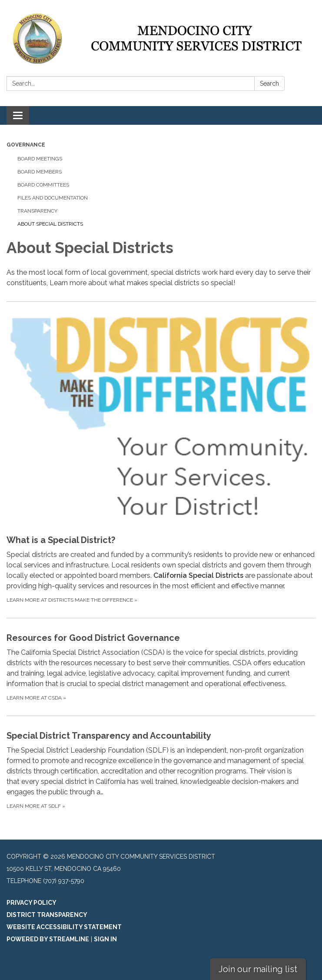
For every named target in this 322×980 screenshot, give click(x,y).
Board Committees (43, 185)
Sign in (105, 939)
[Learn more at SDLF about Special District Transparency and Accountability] (161, 770)
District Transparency (47, 915)
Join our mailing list (258, 969)
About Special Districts (50, 224)
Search (269, 83)
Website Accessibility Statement (64, 927)
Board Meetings (40, 159)
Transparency (37, 211)
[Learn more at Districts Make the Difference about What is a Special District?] (161, 459)
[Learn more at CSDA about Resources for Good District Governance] (161, 667)
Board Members (40, 172)
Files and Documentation (53, 198)
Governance (26, 145)
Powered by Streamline (48, 939)
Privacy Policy (32, 903)
